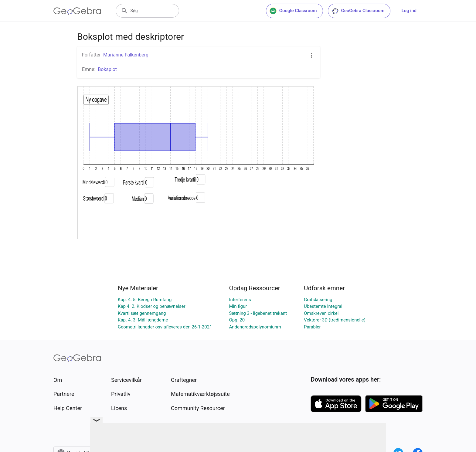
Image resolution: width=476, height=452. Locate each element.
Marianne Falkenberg (126, 55)
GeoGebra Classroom (358, 11)
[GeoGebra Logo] (77, 11)
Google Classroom (293, 11)
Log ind (409, 11)
